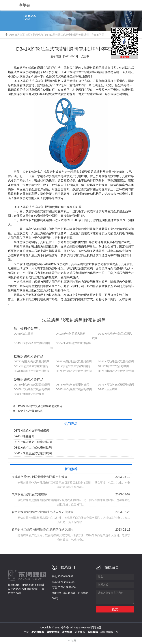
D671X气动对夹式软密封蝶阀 (74, 371)
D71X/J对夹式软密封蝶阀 (113, 366)
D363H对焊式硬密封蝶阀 (29, 394)
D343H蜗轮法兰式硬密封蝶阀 (74, 389)
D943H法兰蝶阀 (24, 334)
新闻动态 (38, 35)
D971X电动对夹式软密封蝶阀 (116, 371)
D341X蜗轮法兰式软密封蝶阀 (74, 361)
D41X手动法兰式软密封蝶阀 (31, 366)
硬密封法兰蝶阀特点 (30, 411)
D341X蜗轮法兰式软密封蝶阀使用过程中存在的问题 (75, 35)
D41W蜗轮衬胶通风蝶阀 (71, 334)
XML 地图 (71, 641)
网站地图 (96, 628)
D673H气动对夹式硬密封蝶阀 (116, 384)
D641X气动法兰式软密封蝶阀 (116, 361)
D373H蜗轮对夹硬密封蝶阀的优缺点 (40, 406)
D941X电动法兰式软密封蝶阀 (32, 371)
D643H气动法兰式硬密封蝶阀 (32, 389)
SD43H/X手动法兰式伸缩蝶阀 (32, 343)
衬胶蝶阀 (106, 632)
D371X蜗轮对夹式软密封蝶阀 (32, 361)
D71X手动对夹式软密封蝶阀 (73, 366)
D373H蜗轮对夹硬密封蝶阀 (72, 384)
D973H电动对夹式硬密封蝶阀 (32, 384)
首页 (28, 35)
